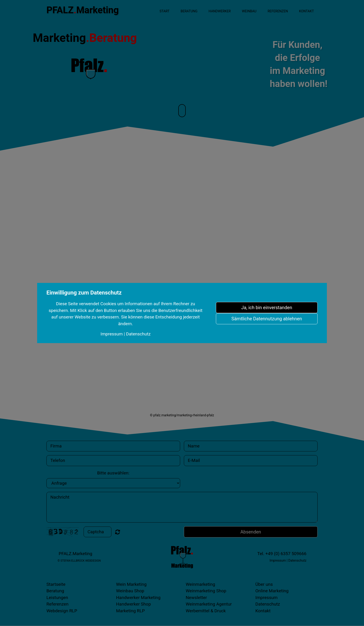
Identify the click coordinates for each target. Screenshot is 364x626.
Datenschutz (138, 334)
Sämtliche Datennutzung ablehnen (267, 319)
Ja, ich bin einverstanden (267, 308)
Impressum (112, 334)
